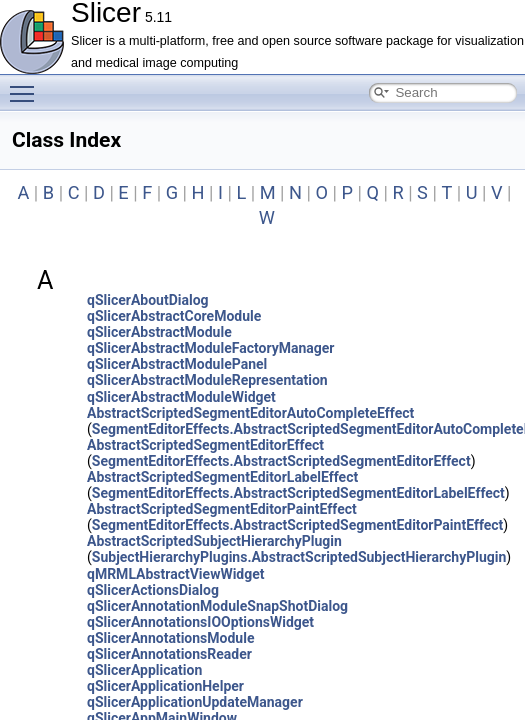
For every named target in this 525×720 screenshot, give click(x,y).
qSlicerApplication (144, 670)
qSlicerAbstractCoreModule (174, 316)
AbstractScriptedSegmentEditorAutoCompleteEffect (250, 413)
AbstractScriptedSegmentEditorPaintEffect (222, 509)
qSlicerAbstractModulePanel (177, 364)
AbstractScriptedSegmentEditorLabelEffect (222, 477)
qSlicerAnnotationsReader (169, 654)
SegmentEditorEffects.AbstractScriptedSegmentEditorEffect (281, 461)
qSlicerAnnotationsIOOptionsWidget (200, 622)
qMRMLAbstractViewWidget (176, 574)
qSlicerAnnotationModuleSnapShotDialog (217, 606)
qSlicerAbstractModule (159, 332)
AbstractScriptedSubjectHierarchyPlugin (214, 541)
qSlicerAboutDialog (148, 300)
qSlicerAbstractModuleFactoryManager (210, 348)
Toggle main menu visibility (27, 85)
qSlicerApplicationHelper (165, 686)
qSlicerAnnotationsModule (170, 638)
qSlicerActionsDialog (153, 590)
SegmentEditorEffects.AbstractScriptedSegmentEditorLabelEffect (298, 493)
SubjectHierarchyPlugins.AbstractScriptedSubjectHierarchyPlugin (299, 557)
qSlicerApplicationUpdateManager (195, 702)
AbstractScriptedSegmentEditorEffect (205, 445)
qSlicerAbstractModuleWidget (181, 397)
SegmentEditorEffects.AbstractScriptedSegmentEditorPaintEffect (298, 525)
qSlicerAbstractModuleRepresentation (207, 380)
